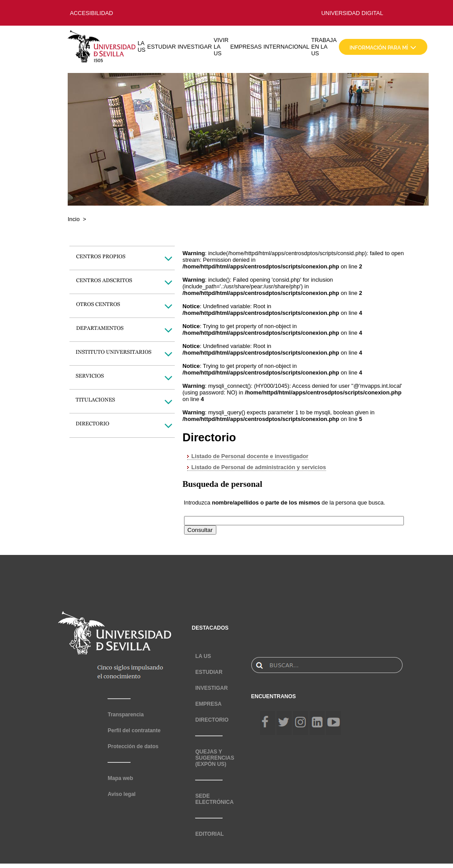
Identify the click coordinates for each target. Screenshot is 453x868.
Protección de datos (133, 746)
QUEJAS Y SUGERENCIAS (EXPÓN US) (215, 758)
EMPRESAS (246, 47)
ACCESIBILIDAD (91, 13)
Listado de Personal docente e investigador (250, 456)
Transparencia (125, 715)
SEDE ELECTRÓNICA (214, 799)
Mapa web (120, 778)
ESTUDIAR (162, 47)
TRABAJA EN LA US (324, 47)
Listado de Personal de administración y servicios (259, 467)
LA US (142, 46)
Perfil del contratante (134, 730)
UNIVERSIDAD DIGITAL (352, 13)
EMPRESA (208, 704)
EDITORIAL (209, 834)
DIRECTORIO (212, 720)
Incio (74, 219)
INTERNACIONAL (287, 47)
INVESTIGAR (195, 47)
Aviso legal (121, 794)
